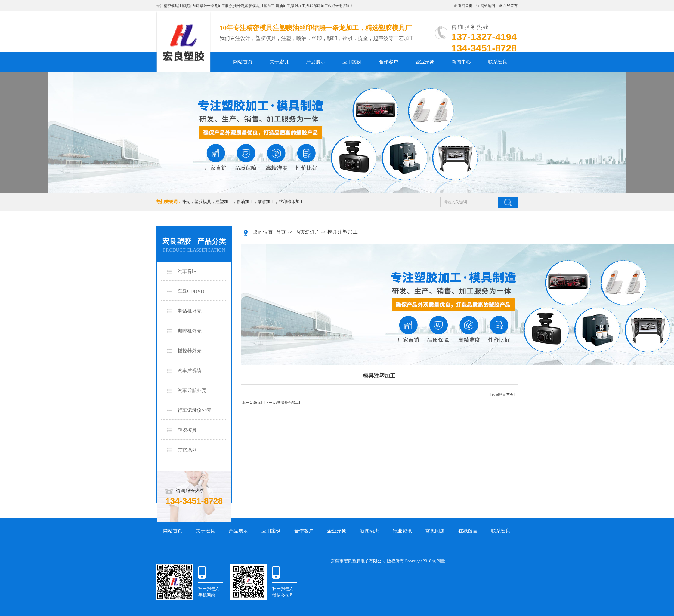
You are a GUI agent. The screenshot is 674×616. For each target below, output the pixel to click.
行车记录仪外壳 (194, 410)
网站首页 (243, 62)
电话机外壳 (190, 311)
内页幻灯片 (308, 232)
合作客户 (388, 62)
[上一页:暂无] (251, 403)
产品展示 (316, 62)
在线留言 (510, 6)
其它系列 (187, 450)
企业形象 (425, 62)
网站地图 (488, 6)
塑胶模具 (252, 6)
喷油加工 (283, 6)
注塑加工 (267, 6)
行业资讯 (402, 531)
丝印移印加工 (317, 6)
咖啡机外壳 (190, 331)
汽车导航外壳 (192, 390)
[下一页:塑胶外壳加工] (282, 403)
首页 (281, 232)
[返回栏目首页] (502, 394)
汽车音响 (187, 271)
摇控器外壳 (190, 351)
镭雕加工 (298, 6)
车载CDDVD (191, 291)
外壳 (240, 6)
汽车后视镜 (190, 371)
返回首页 (465, 6)
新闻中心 (461, 62)
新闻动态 (369, 531)
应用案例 (352, 62)
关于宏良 (279, 62)
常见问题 (435, 531)
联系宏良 (498, 62)
